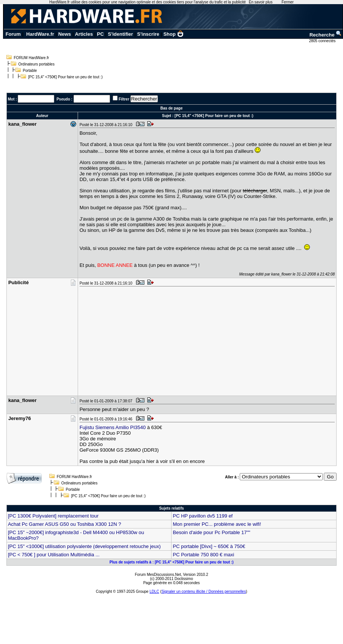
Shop (173, 34)
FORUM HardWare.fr (32, 58)
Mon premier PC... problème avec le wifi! (217, 524)
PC (100, 34)
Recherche (326, 35)
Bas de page (172, 108)
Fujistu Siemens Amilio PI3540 (113, 427)
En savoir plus (261, 2)
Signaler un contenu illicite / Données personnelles (204, 591)
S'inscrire (148, 34)
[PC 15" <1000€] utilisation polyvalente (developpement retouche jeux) (84, 546)
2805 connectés (323, 41)
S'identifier (120, 34)
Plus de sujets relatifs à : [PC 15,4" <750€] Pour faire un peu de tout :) (171, 562)
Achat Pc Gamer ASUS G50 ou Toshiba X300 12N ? (64, 524)
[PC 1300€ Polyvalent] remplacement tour (53, 516)
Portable (30, 71)
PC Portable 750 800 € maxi (203, 555)
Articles (84, 34)
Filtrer (124, 99)
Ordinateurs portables (37, 64)
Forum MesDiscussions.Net (158, 575)
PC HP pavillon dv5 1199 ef (203, 516)
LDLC (155, 591)
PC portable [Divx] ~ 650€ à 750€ (209, 546)
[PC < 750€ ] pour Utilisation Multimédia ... (54, 555)
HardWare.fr (40, 34)
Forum (13, 34)
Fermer (288, 2)
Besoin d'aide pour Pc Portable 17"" (211, 532)
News (64, 34)
